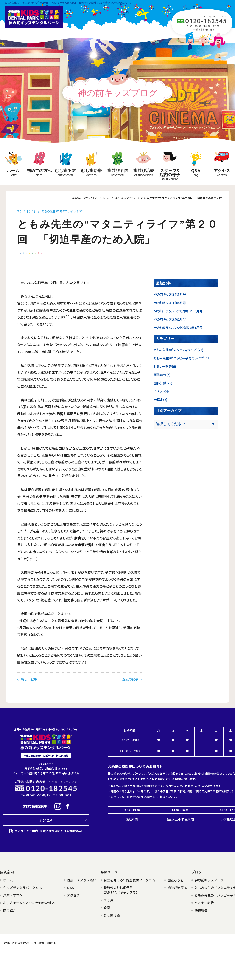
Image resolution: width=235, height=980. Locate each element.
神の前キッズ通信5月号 (170, 294)
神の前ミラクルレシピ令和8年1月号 (178, 328)
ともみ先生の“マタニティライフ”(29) (178, 350)
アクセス (73, 894)
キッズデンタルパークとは (22, 886)
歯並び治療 (177, 886)
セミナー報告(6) (165, 366)
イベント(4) (161, 391)
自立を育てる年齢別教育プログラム (129, 879)
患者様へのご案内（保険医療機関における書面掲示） (49, 830)
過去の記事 (132, 685)
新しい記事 (28, 685)
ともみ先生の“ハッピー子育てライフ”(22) (182, 358)
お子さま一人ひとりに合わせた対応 (29, 902)
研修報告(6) (162, 375)
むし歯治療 (112, 914)
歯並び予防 (176, 879)
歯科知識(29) (163, 383)
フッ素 (109, 899)
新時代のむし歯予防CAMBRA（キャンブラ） (121, 889)
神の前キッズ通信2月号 (170, 319)
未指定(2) (160, 399)
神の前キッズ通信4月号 (170, 303)
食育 (107, 906)
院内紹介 (10, 909)
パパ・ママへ (13, 894)
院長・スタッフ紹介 (81, 879)
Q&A (70, 886)
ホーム (8, 879)
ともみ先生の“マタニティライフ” (67, 211)
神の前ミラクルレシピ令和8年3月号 (178, 311)
